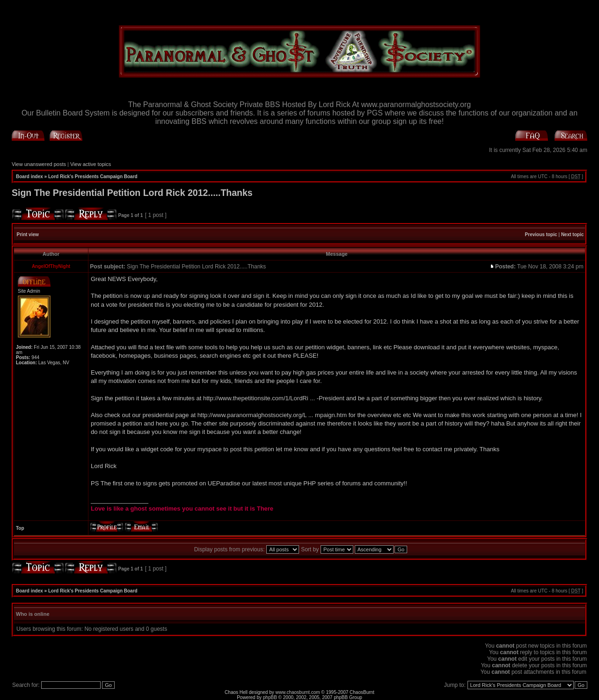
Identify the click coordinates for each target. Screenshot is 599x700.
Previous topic (541, 235)
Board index (29, 177)
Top (20, 528)
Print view (28, 235)
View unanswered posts (39, 164)
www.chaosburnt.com (298, 692)
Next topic (572, 235)
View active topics (91, 164)
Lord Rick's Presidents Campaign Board (93, 177)
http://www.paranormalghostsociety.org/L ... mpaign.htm (272, 415)
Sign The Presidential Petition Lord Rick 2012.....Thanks (132, 193)
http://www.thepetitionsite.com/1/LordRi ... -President (274, 398)
